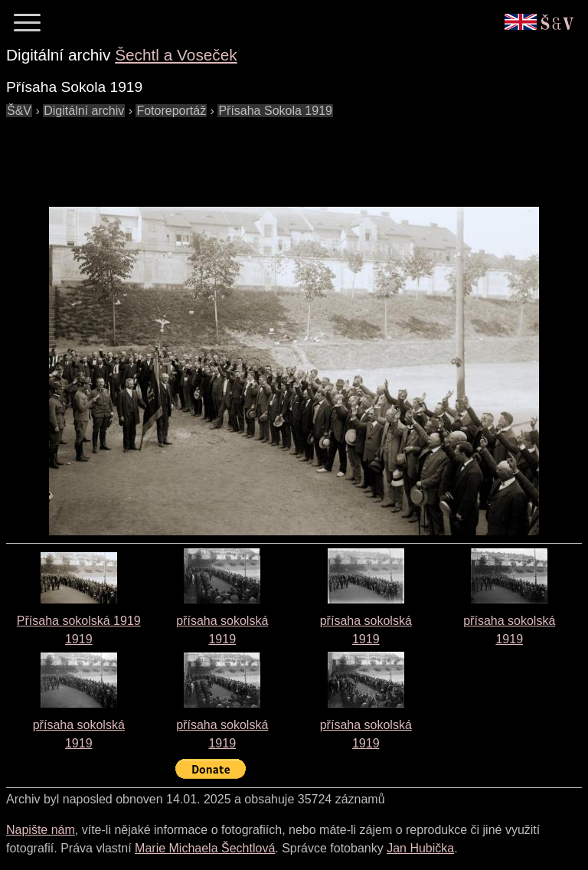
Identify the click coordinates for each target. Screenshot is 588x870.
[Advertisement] (285, 155)
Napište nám (41, 830)
